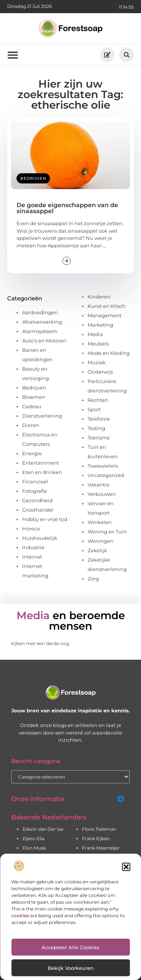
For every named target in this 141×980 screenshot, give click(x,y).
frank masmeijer (101, 848)
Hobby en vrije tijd (45, 519)
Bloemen (34, 397)
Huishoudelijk (40, 538)
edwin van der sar (43, 829)
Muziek (97, 362)
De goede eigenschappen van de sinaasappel (67, 208)
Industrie (33, 547)
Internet (32, 557)
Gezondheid (37, 500)
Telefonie (99, 419)
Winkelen (100, 522)
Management (105, 315)
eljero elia (33, 838)
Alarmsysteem (40, 331)
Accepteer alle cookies (70, 947)
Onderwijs (100, 372)
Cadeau (32, 406)
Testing (96, 428)
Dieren (31, 425)
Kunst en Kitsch (107, 306)
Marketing (100, 325)
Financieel (35, 482)
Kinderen (99, 297)
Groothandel (38, 510)
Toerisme (99, 438)
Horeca (31, 529)
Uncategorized (106, 475)
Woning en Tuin (107, 532)
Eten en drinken (42, 472)
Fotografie (35, 491)
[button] (126, 867)
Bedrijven (33, 178)
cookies (20, 916)
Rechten (98, 400)
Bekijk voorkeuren (71, 968)
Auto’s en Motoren (44, 341)
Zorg (93, 579)
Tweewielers (103, 466)
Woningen (101, 541)
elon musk (34, 848)
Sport (94, 409)
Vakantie (99, 485)
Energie (32, 453)
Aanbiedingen (40, 312)
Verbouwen (102, 494)
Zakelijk (97, 550)
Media (95, 334)
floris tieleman (99, 829)
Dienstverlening (42, 416)
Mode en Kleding (109, 353)
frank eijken (96, 838)
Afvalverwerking (42, 322)
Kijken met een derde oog (40, 643)
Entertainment (41, 463)
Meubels (98, 344)
